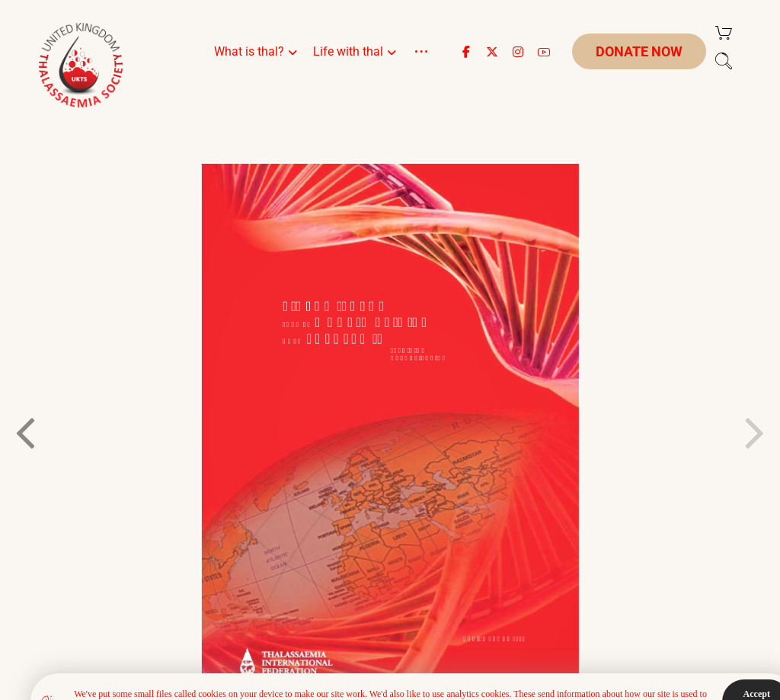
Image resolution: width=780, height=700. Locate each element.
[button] (466, 52)
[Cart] (724, 32)
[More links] (421, 70)
